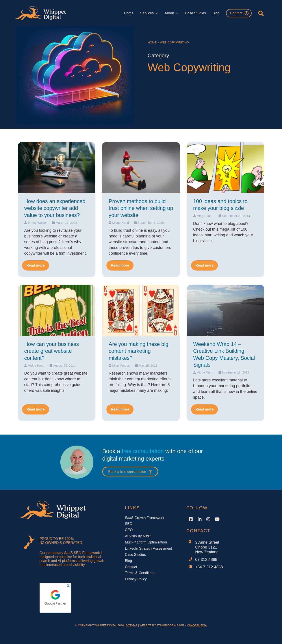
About (171, 13)
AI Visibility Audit (138, 536)
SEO (129, 524)
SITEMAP (132, 625)
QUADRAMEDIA (197, 625)
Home (129, 13)
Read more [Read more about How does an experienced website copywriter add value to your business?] (36, 265)
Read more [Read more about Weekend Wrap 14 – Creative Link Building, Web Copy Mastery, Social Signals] (205, 409)
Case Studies (195, 13)
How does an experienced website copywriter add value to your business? (55, 208)
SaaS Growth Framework (145, 518)
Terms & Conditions (140, 573)
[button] (261, 13)
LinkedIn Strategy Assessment (149, 549)
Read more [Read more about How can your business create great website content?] (36, 409)
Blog (216, 13)
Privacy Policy (136, 580)
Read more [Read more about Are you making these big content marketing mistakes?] (120, 409)
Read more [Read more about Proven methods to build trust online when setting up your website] (120, 265)
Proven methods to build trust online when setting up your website (141, 208)
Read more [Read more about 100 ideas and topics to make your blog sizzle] (205, 265)
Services (149, 13)
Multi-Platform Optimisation (146, 542)
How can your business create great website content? (52, 351)
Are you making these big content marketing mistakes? (138, 351)
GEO (129, 530)
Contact (236, 13)
